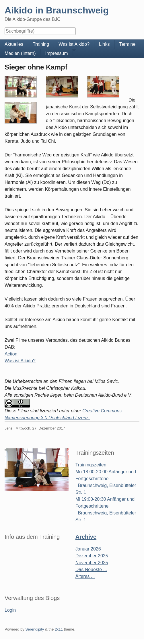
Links (104, 44)
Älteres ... (85, 576)
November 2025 (92, 563)
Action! (12, 354)
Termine (127, 44)
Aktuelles (14, 44)
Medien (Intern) (20, 53)
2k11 (59, 629)
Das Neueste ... (91, 570)
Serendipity (35, 629)
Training (41, 44)
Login (10, 610)
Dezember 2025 (92, 556)
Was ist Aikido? (20, 361)
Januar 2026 (88, 549)
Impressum (57, 53)
